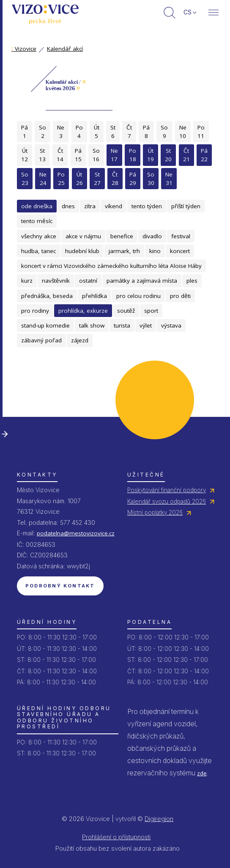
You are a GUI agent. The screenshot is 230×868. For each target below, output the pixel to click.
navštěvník (56, 281)
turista (122, 325)
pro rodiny (35, 311)
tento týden (147, 206)
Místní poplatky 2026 (155, 513)
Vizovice (24, 49)
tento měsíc (37, 221)
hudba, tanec (38, 251)
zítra (90, 206)
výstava (171, 325)
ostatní (88, 281)
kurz (27, 281)
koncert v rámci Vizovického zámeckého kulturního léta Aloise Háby (111, 266)
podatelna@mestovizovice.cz (76, 533)
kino (155, 251)
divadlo (152, 236)
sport (151, 311)
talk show (92, 325)
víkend (114, 206)
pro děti (180, 296)
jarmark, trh (124, 251)
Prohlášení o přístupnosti (116, 837)
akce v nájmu (83, 236)
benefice (122, 236)
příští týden (186, 206)
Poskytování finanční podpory (167, 490)
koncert (180, 251)
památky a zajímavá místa (142, 281)
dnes (68, 206)
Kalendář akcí (65, 49)
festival (181, 236)
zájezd (80, 340)
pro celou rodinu (138, 296)
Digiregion (159, 819)
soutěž (126, 311)
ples (192, 281)
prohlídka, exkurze (83, 311)
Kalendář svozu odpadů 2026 (167, 502)
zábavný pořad (41, 340)
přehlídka (94, 296)
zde (202, 773)
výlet (146, 325)
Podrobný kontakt (60, 586)
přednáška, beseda (47, 296)
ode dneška (37, 206)
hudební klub (82, 251)
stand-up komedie (45, 325)
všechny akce (39, 236)
